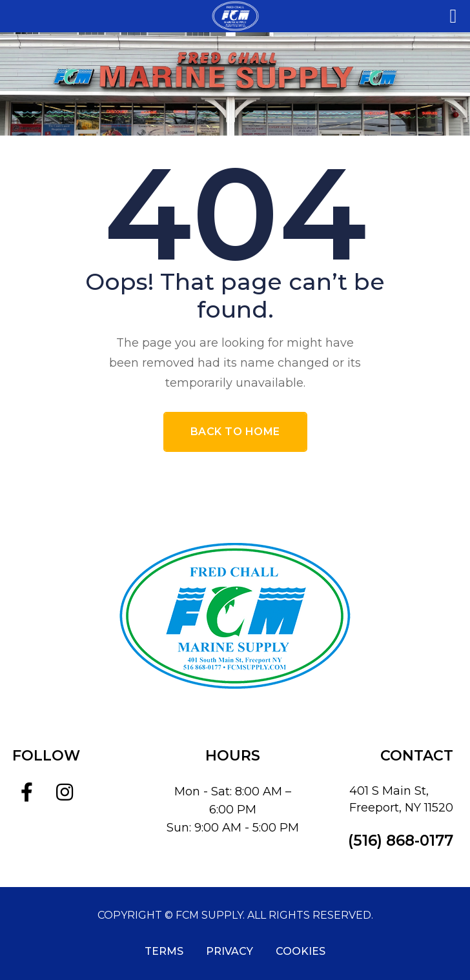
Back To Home (235, 432)
